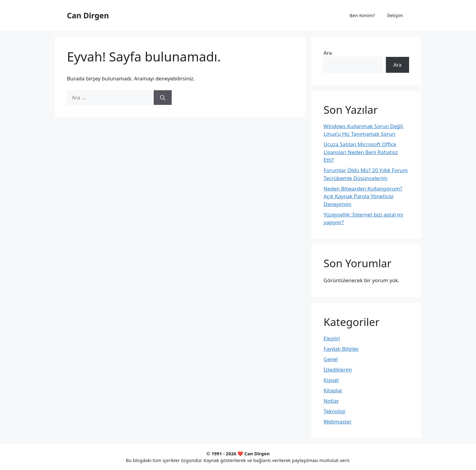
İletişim (395, 15)
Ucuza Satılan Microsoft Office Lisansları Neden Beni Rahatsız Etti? (361, 152)
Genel (331, 359)
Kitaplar (333, 390)
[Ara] (163, 98)
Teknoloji (334, 411)
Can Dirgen (88, 15)
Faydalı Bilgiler (341, 349)
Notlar (331, 401)
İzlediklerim (338, 370)
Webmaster (338, 422)
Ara (328, 53)
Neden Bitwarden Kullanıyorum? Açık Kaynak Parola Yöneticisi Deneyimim (363, 196)
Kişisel (331, 380)
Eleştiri (332, 338)
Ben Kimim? (362, 15)
